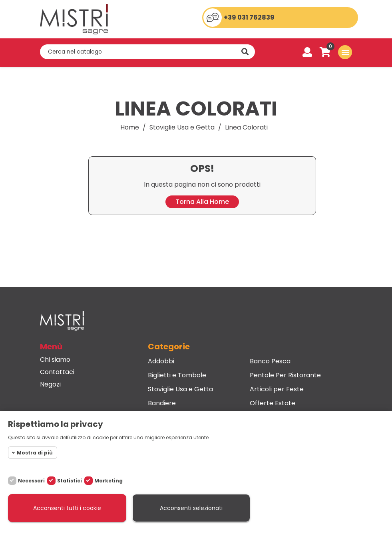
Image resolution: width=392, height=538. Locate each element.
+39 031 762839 (249, 18)
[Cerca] (147, 52)
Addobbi (161, 361)
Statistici (70, 481)
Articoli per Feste (277, 389)
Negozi (50, 385)
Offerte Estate (273, 403)
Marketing (108, 481)
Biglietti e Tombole (177, 375)
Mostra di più (35, 453)
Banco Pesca (270, 361)
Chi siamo (55, 360)
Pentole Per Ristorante (285, 375)
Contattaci (57, 372)
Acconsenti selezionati (191, 508)
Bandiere (162, 403)
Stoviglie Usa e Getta (180, 389)
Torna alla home (202, 202)
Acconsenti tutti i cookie (67, 508)
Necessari (31, 481)
